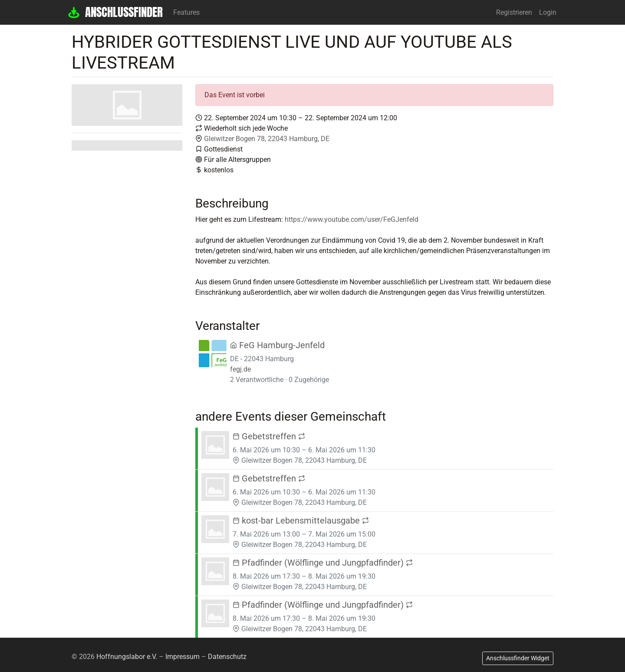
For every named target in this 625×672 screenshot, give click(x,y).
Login (548, 12)
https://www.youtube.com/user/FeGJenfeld (352, 219)
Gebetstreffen (269, 436)
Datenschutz (227, 657)
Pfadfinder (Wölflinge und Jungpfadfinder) (323, 563)
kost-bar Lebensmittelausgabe (301, 520)
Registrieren (514, 12)
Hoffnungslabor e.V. (127, 657)
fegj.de (240, 369)
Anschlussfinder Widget (518, 658)
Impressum (183, 657)
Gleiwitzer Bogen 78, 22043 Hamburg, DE (267, 139)
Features (186, 12)
